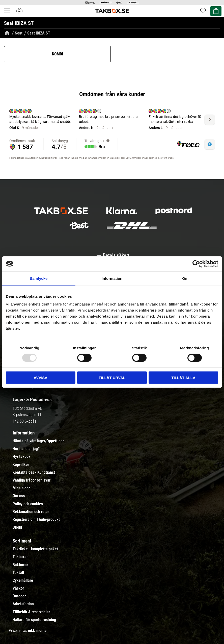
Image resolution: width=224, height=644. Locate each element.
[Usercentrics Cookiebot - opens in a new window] (196, 264)
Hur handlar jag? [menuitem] (26, 449)
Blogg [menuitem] (17, 527)
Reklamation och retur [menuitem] (31, 512)
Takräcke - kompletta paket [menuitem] (35, 549)
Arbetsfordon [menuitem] (23, 604)
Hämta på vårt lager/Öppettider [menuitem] (38, 441)
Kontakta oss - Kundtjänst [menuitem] (34, 472)
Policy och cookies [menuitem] (28, 504)
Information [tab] (112, 278)
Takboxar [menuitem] (20, 557)
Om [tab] (185, 278)
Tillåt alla (184, 378)
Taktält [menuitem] (18, 573)
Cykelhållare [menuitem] (23, 581)
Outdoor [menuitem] (19, 596)
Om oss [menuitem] (19, 496)
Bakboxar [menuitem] (20, 565)
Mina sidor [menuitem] (21, 488)
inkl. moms (37, 631)
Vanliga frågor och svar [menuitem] (32, 480)
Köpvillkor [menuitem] (21, 465)
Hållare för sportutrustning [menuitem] (34, 620)
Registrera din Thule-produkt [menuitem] (36, 520)
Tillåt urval (112, 378)
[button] (10, 17)
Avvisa (40, 378)
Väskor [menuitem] (18, 588)
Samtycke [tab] (39, 278)
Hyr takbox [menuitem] (21, 457)
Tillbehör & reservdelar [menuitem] (31, 612)
